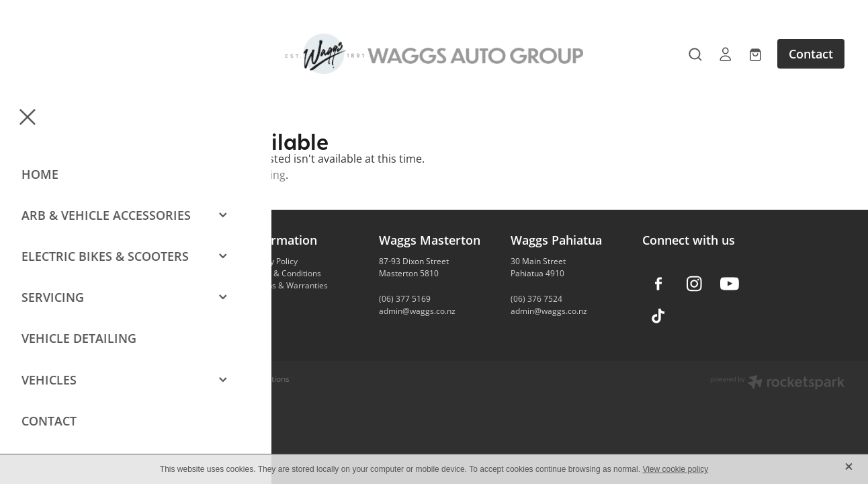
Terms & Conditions (284, 273)
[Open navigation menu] (126, 54)
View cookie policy (675, 469)
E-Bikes (129, 285)
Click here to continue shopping (205, 175)
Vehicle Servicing (147, 310)
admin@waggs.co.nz (417, 311)
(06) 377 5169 (405, 299)
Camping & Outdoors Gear (165, 273)
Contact (811, 54)
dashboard (189, 379)
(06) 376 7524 (536, 299)
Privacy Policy (272, 261)
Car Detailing (140, 297)
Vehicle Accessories (153, 261)
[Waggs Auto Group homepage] (434, 54)
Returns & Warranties (288, 285)
